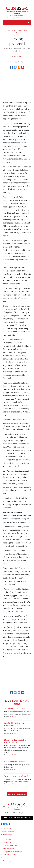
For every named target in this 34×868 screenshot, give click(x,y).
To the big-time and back (15, 709)
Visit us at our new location (17, 818)
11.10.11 (14, 769)
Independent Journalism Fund (13, 852)
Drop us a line (6, 828)
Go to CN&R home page (17, 15)
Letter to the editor (8, 832)
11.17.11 (15, 31)
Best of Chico (8, 842)
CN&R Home (7, 839)
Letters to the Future (10, 855)
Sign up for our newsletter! (17, 794)
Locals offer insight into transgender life (14, 724)
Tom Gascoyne (18, 56)
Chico (9, 31)
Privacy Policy (8, 858)
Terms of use (7, 861)
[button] (28, 23)
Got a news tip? (7, 835)
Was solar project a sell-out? (16, 776)
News (18, 33)
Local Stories (23, 31)
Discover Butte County (11, 845)
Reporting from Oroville (14, 762)
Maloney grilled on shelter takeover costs (15, 741)
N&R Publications (9, 849)
